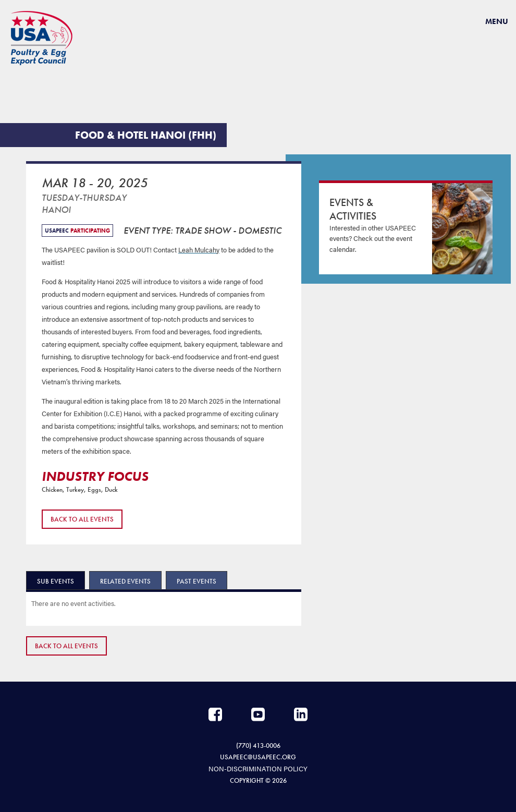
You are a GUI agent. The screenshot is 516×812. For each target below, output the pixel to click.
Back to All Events (82, 519)
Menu (497, 21)
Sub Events (56, 581)
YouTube (258, 714)
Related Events (125, 581)
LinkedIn (301, 714)
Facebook (215, 714)
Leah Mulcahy (199, 250)
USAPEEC (42, 38)
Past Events (196, 581)
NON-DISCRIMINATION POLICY (258, 768)
